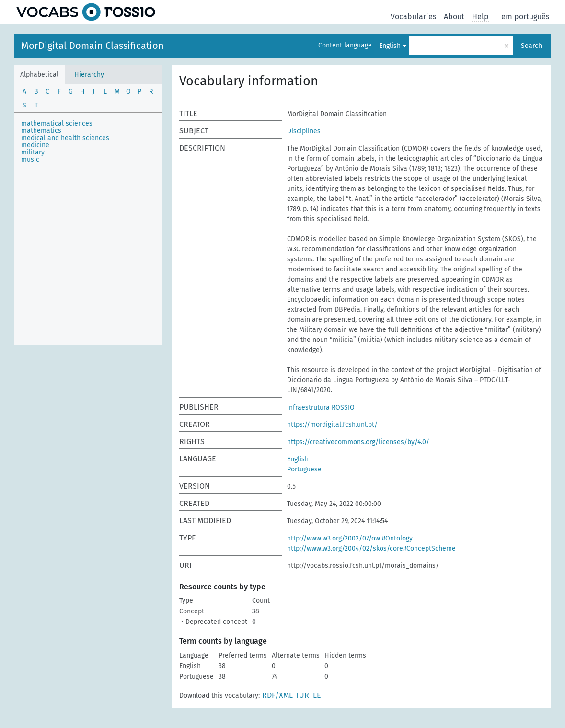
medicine (35, 145)
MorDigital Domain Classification (92, 46)
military (33, 152)
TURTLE (308, 695)
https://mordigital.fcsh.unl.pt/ (332, 425)
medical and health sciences (65, 138)
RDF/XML (277, 695)
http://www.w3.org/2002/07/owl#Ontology (350, 538)
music (30, 159)
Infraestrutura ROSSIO (321, 407)
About (454, 17)
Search (531, 46)
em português (525, 17)
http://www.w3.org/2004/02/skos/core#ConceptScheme (371, 548)
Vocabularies (413, 17)
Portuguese (304, 469)
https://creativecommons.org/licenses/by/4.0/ (358, 442)
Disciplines (304, 131)
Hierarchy (89, 75)
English (390, 46)
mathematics (41, 131)
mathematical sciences (57, 123)
